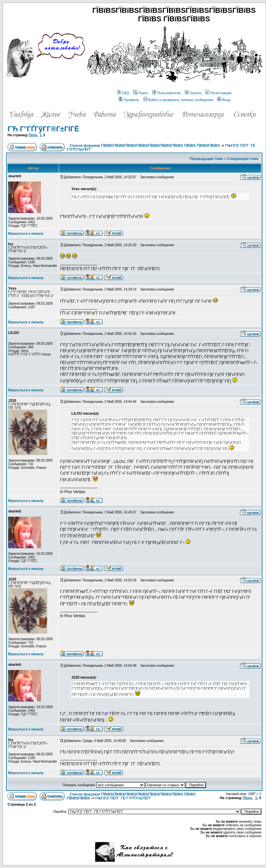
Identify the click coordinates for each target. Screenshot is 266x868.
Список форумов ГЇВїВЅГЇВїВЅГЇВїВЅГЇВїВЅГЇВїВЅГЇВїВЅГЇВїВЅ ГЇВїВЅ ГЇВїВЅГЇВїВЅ (145, 145)
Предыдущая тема (206, 159)
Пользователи (166, 93)
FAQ (123, 93)
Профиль (129, 100)
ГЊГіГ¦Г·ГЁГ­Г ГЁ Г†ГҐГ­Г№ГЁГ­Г (124, 798)
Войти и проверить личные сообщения (178, 100)
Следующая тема (243, 159)
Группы (193, 93)
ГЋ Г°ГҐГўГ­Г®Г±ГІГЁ (43, 129)
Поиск (141, 93)
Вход (224, 100)
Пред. (33, 135)
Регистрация (218, 93)
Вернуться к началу (26, 233)
